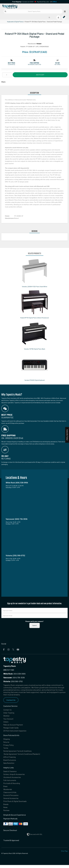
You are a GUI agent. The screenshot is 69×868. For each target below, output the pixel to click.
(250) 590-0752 (13, 681)
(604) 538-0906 (14, 674)
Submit (35, 625)
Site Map (64, 854)
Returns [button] (57, 64)
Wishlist (6, 716)
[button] (12, 63)
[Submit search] (5, 11)
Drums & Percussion (11, 798)
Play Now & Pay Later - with (47, 2)
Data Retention (9, 765)
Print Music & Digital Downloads (16, 804)
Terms (6, 749)
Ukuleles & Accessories (13, 779)
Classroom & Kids (10, 795)
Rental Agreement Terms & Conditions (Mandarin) (23, 755)
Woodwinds (8, 792)
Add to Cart (40, 75)
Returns (6, 743)
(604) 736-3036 (14, 678)
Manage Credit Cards (11, 728)
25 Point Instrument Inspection (15, 732)
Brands (6, 807)
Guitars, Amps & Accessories (15, 776)
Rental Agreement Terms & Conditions (18, 752)
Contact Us (11, 700)
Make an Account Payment (14, 725)
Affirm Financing (10, 758)
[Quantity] (7, 75)
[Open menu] (64, 11)
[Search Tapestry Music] (33, 11)
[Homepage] (18, 6)
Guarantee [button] (12, 64)
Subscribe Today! (67, 435)
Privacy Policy (9, 746)
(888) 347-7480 (9, 670)
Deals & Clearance (10, 773)
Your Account (9, 719)
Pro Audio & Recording (12, 785)
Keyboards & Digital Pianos (15, 22)
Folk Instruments (10, 782)
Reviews (7, 813)
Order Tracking (9, 713)
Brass (5, 789)
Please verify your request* (35, 621)
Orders (6, 722)
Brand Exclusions (10, 762)
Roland (39, 44)
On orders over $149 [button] (34, 64)
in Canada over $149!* (23, 2)
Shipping (7, 740)
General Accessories (11, 801)
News (5, 810)
